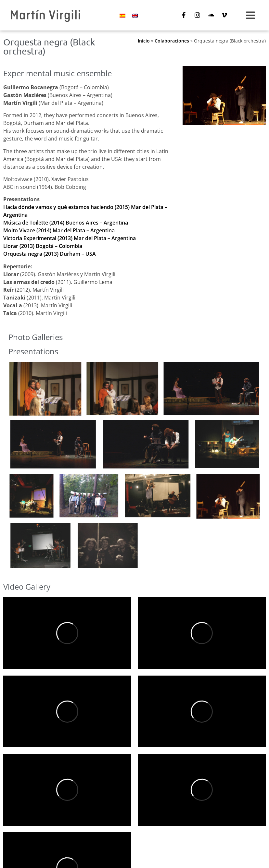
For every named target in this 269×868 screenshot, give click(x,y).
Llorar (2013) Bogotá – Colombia (43, 246)
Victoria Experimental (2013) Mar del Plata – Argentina (70, 238)
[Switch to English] (135, 15)
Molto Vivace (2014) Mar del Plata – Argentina (59, 230)
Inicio (144, 41)
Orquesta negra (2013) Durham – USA (50, 254)
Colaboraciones (172, 41)
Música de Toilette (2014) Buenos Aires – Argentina (66, 223)
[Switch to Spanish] (122, 15)
